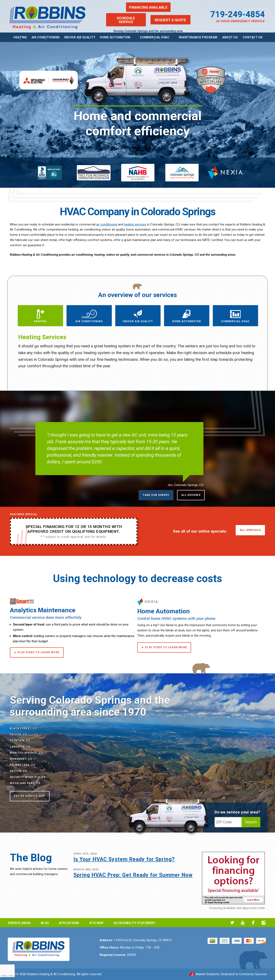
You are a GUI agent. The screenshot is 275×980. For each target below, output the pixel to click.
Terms (11, 976)
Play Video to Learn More (39, 652)
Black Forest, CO (23, 728)
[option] (137, 94)
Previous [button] (17, 355)
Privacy (4, 976)
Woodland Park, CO (25, 783)
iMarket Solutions (208, 974)
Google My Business (264, 923)
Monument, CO (21, 759)
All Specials (250, 530)
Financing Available (148, 7)
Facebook (253, 923)
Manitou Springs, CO (26, 753)
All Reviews (191, 495)
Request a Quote (170, 20)
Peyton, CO (19, 771)
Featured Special (24, 514)
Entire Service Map (30, 796)
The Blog (31, 858)
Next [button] (258, 355)
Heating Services (42, 337)
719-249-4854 (238, 14)
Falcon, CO (19, 735)
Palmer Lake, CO (23, 765)
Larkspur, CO (20, 747)
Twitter (232, 923)
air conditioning (107, 224)
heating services (135, 224)
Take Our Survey (156, 495)
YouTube (243, 923)
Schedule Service (126, 20)
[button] (40, 316)
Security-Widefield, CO (28, 777)
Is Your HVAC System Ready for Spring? (124, 859)
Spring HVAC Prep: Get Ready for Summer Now (133, 875)
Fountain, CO (20, 741)
